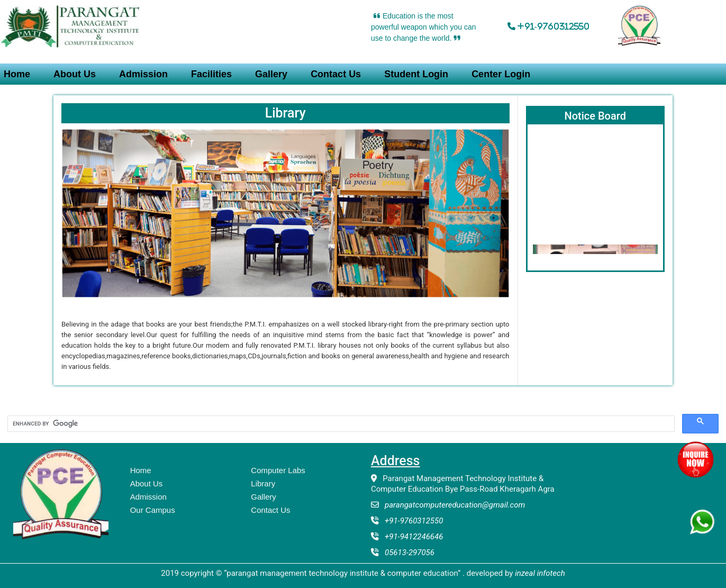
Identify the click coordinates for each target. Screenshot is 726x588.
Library (263, 483)
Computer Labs (278, 470)
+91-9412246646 (411, 537)
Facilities (211, 74)
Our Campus (153, 510)
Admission (143, 74)
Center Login (501, 74)
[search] (340, 424)
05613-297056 (407, 553)
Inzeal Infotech (540, 573)
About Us (75, 74)
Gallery (271, 74)
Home (141, 470)
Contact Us (336, 74)
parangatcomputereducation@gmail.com (452, 505)
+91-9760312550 (411, 521)
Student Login (416, 74)
